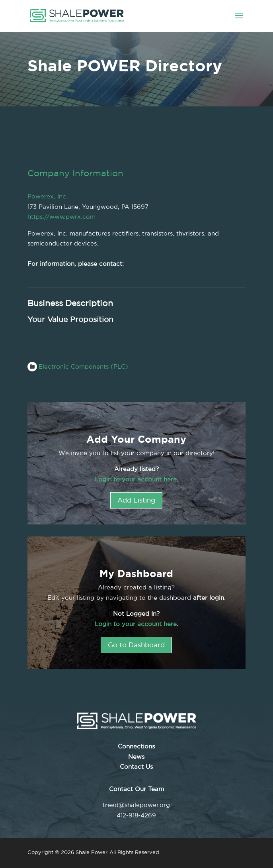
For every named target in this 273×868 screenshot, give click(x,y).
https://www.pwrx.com (61, 217)
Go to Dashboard (136, 645)
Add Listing (136, 500)
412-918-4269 (136, 815)
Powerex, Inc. (48, 196)
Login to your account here (136, 479)
